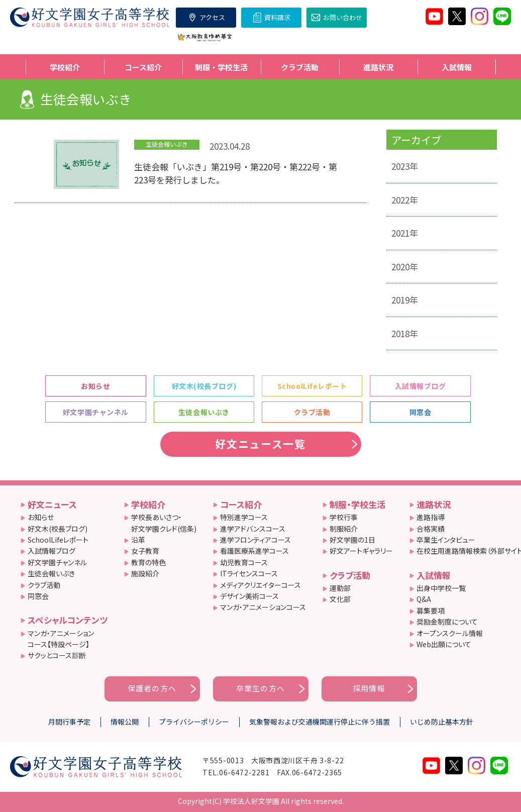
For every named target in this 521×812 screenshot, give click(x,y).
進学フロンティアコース (255, 540)
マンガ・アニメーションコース (263, 607)
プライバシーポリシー (194, 722)
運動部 (340, 588)
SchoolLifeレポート (312, 386)
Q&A (424, 599)
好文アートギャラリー (361, 551)
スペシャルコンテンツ (68, 620)
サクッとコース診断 (57, 655)
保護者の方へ (152, 688)
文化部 (340, 599)
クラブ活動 (312, 412)
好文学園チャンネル (96, 412)
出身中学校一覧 (441, 588)
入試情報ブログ (421, 386)
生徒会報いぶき (204, 412)
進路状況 (434, 504)
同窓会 (421, 412)
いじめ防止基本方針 (442, 722)
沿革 (138, 540)
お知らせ (95, 386)
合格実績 (431, 529)
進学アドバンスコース (253, 529)
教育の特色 (148, 562)
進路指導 (431, 517)
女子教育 (145, 551)
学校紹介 (148, 504)
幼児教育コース (244, 562)
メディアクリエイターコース (260, 585)
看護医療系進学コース (254, 551)
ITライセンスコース (249, 573)
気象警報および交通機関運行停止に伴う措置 (320, 722)
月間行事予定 (69, 722)
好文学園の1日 (352, 540)
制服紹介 (344, 529)
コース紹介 (241, 504)
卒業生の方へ (260, 688)
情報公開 (125, 722)
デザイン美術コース (249, 596)
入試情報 (434, 575)
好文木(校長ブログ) (204, 386)
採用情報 (369, 688)
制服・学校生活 (357, 504)
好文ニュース (52, 504)
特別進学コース (244, 517)
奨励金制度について (447, 622)
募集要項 (431, 611)
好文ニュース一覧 (260, 444)
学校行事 (344, 517)
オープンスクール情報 (450, 633)
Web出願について (444, 644)
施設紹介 (145, 573)
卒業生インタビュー (446, 540)
